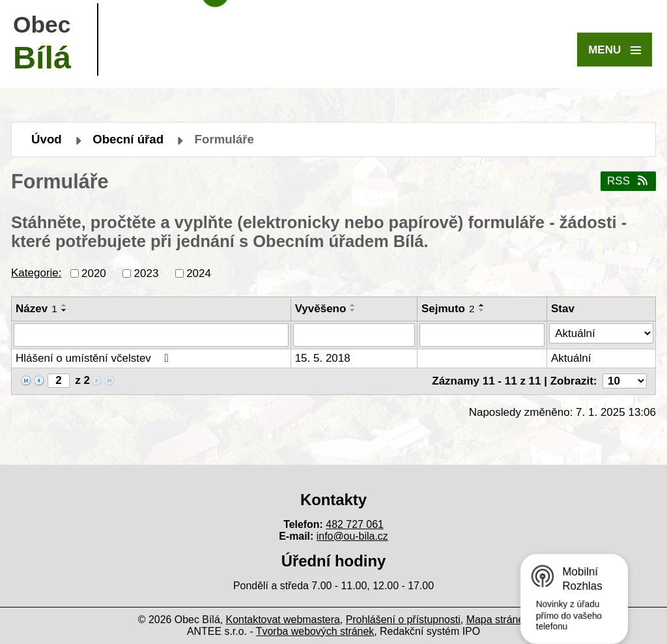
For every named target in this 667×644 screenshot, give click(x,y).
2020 (94, 273)
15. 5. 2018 (323, 358)
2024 (199, 273)
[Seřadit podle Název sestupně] (64, 310)
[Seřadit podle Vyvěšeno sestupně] (353, 310)
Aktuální (571, 358)
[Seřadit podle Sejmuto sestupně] (482, 310)
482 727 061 (355, 524)
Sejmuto (448, 309)
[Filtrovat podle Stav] (601, 334)
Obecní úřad (128, 139)
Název (36, 309)
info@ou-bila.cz (352, 536)
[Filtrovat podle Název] (151, 335)
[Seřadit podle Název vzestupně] (64, 305)
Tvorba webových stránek (315, 631)
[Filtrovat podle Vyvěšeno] (354, 335)
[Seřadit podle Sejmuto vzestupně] (482, 305)
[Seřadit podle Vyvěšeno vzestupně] (353, 305)
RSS (628, 181)
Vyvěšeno (321, 309)
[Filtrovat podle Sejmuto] (482, 335)
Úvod (47, 139)
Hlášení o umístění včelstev (94, 358)
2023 (147, 273)
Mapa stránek (498, 620)
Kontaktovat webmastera (283, 620)
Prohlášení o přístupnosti (403, 620)
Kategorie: (36, 273)
